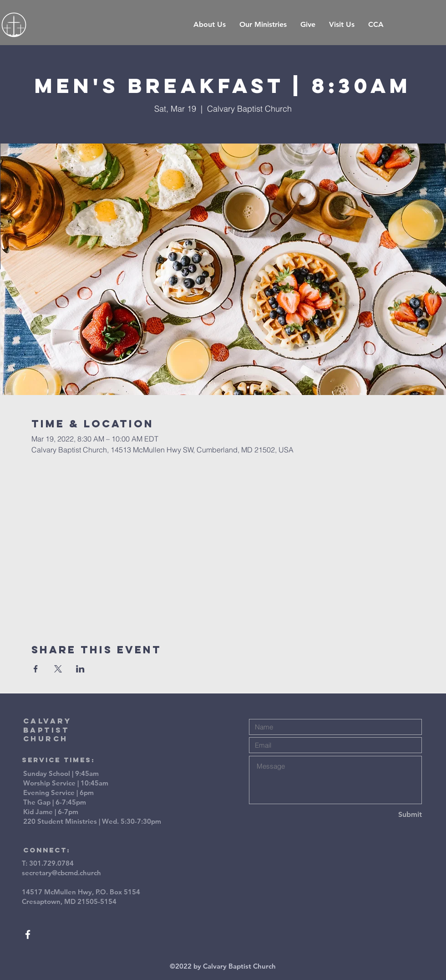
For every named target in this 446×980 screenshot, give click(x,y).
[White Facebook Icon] (28, 934)
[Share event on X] (58, 669)
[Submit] (390, 815)
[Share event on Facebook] (36, 669)
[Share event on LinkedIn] (80, 669)
